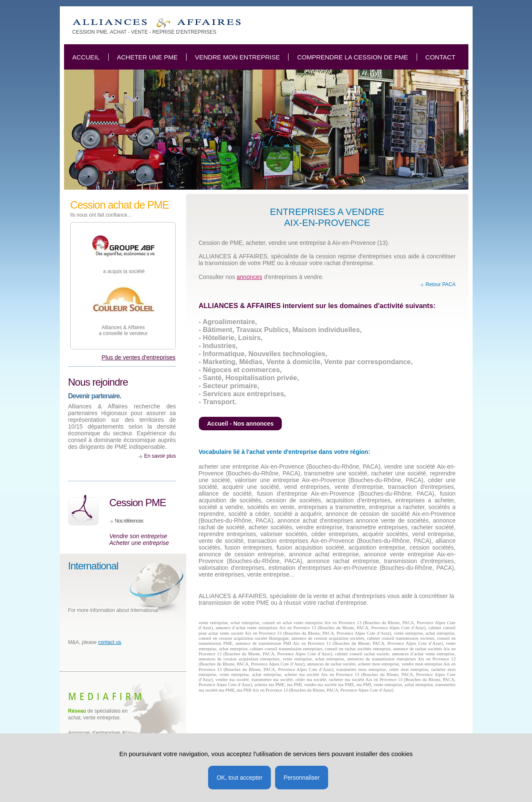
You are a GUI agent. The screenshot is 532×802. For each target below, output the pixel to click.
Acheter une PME (147, 57)
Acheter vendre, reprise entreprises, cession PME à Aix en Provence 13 (156, 23)
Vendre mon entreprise (238, 57)
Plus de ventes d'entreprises (138, 357)
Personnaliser (302, 778)
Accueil (86, 57)
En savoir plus (160, 456)
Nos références (129, 521)
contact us (110, 642)
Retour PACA (440, 284)
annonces (250, 277)
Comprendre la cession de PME (352, 57)
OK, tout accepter (239, 778)
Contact (440, 57)
